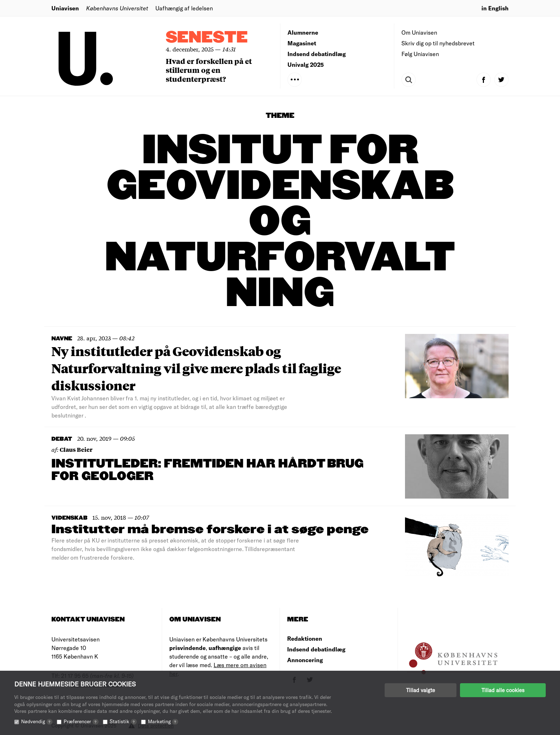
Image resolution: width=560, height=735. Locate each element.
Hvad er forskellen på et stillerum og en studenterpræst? (209, 70)
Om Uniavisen (419, 32)
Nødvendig (37, 721)
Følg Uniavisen (420, 54)
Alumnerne (303, 32)
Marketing (163, 721)
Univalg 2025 (306, 64)
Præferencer (81, 721)
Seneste (207, 38)
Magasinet (302, 43)
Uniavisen (65, 8)
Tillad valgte (421, 690)
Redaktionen (305, 638)
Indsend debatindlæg (317, 54)
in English (495, 8)
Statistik (123, 721)
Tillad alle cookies (503, 690)
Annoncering (305, 660)
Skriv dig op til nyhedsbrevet (438, 43)
